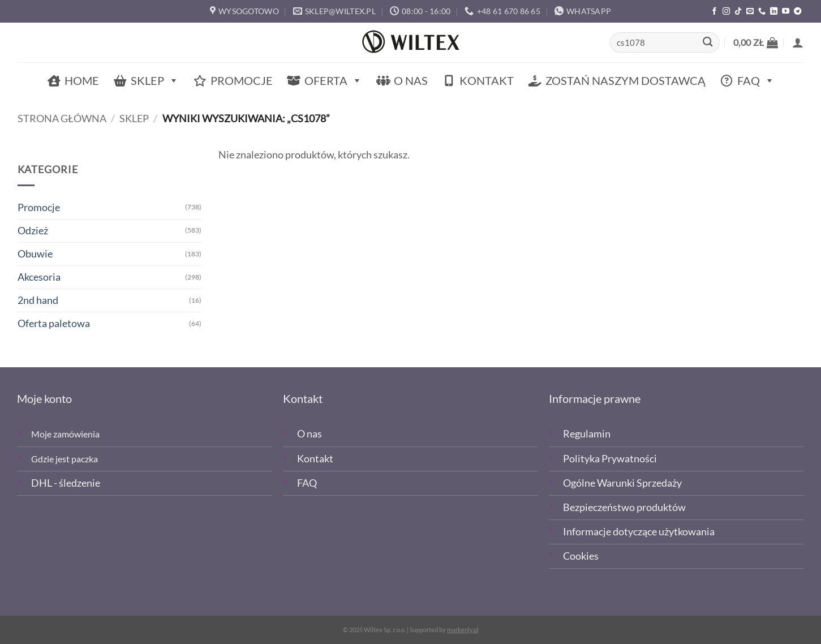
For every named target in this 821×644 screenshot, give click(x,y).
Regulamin (587, 434)
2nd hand (38, 300)
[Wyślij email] (750, 12)
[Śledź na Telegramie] (798, 12)
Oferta (333, 81)
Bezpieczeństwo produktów (624, 507)
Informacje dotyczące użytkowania (639, 532)
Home (82, 80)
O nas (411, 80)
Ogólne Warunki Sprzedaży (622, 483)
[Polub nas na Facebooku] (714, 12)
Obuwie (35, 254)
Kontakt (487, 80)
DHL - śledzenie (66, 483)
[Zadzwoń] (762, 12)
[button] (756, 42)
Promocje (242, 80)
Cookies (581, 556)
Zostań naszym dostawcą (626, 80)
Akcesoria (39, 277)
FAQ (756, 81)
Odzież (33, 231)
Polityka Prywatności (610, 459)
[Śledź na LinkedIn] (774, 12)
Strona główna (62, 119)
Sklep (155, 81)
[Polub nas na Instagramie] (726, 12)
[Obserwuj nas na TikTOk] (738, 12)
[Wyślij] (708, 43)
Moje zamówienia (65, 434)
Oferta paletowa (54, 323)
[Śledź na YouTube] (786, 12)
